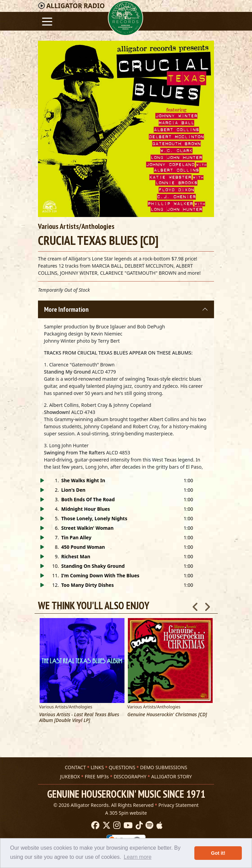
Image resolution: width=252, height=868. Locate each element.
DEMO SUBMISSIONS (164, 767)
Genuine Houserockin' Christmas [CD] (167, 715)
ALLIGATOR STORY (172, 776)
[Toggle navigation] (47, 21)
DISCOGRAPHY (130, 776)
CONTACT (75, 767)
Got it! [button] (218, 853)
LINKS (97, 767)
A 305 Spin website (126, 812)
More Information (66, 309)
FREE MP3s (97, 776)
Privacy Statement (179, 805)
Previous (195, 605)
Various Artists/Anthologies (76, 226)
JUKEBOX (70, 776)
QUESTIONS (122, 767)
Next (207, 605)
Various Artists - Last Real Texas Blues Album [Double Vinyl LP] (79, 718)
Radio (75, 6)
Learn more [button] (138, 857)
